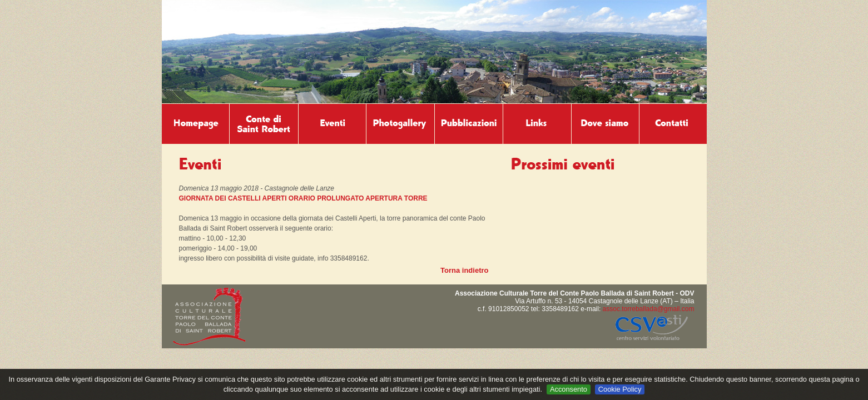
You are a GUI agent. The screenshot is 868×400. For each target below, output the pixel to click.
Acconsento (569, 389)
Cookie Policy (620, 389)
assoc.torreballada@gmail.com (649, 309)
